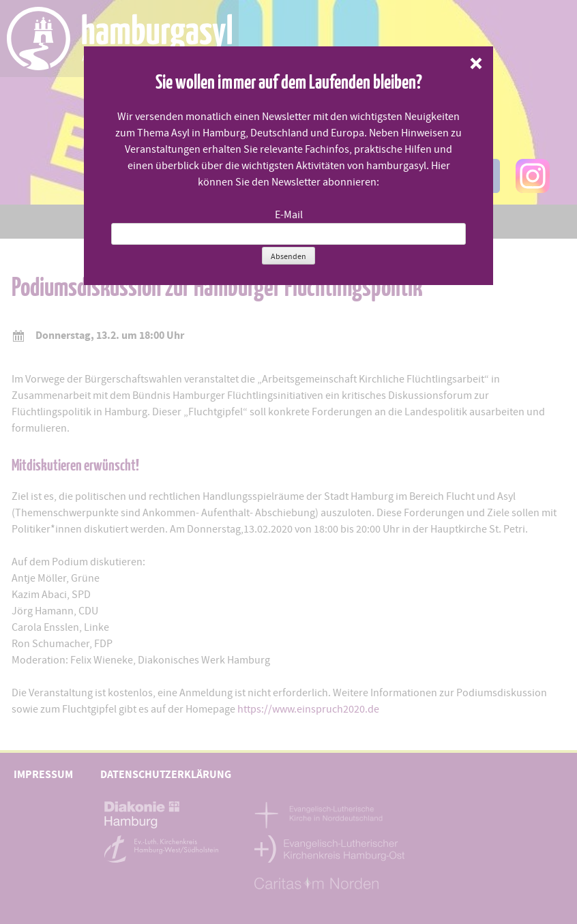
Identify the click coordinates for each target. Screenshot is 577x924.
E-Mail (289, 215)
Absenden (288, 256)
